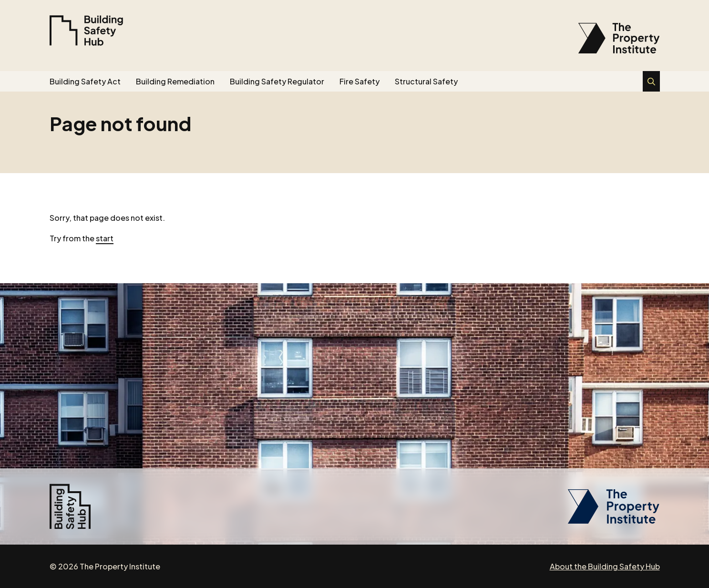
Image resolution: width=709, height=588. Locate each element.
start (105, 238)
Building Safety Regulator (277, 81)
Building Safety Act (85, 81)
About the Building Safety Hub (605, 566)
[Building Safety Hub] (86, 31)
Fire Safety (360, 81)
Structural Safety (426, 81)
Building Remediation (175, 81)
